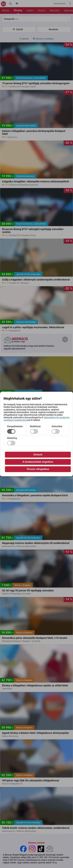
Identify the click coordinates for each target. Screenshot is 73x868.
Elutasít (38, 455)
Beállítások (35, 426)
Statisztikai (57, 426)
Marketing (12, 438)
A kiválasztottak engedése (38, 462)
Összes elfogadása (38, 469)
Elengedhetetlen (15, 426)
